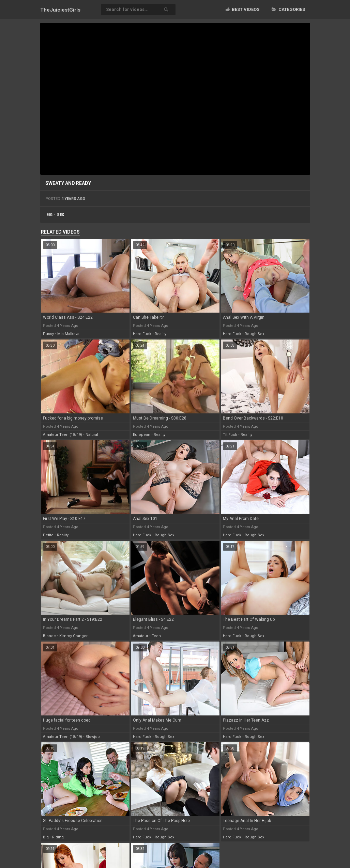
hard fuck (142, 334)
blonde (49, 636)
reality (161, 334)
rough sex (254, 334)
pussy (48, 334)
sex (60, 215)
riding (58, 837)
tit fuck (230, 435)
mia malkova (68, 334)
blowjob (93, 737)
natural (92, 435)
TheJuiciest (60, 10)
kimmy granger (73, 636)
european (142, 435)
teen (156, 636)
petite (48, 535)
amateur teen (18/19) (63, 435)
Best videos (242, 9)
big (49, 215)
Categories (288, 9)
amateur (141, 636)
